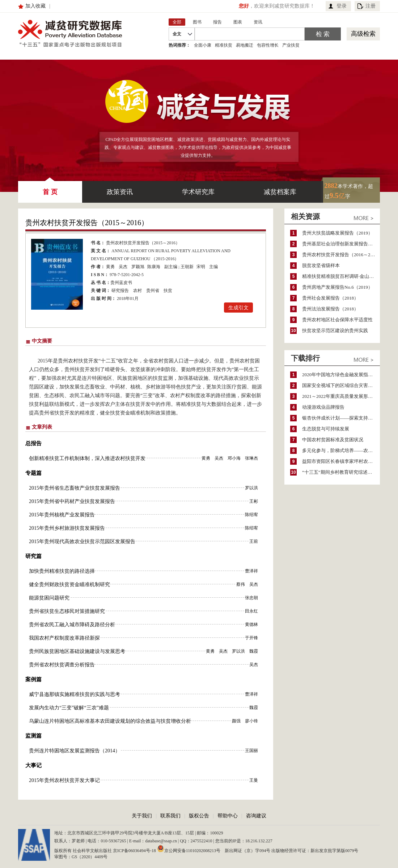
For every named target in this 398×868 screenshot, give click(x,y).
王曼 (254, 780)
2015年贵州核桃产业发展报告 (62, 515)
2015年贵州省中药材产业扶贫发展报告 (72, 501)
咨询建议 (256, 816)
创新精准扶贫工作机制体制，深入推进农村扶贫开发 (87, 458)
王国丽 (251, 751)
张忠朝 (251, 598)
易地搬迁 (245, 45)
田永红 (251, 611)
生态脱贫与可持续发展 (326, 429)
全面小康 (203, 45)
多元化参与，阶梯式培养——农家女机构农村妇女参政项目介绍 (341, 450)
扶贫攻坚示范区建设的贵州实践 (335, 330)
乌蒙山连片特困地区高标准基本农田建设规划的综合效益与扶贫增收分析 (110, 721)
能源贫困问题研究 (49, 598)
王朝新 (187, 267)
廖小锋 (251, 721)
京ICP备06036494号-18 (134, 851)
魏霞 (254, 651)
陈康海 (154, 267)
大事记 (33, 765)
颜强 (236, 721)
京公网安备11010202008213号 (189, 848)
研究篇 (33, 556)
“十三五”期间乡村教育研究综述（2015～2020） (341, 472)
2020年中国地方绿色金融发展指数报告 (341, 375)
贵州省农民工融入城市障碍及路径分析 (72, 625)
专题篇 (33, 473)
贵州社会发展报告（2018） (330, 298)
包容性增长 (268, 45)
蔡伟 (241, 584)
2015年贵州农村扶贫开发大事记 (64, 780)
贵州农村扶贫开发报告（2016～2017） (341, 255)
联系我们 (170, 816)
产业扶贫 (291, 45)
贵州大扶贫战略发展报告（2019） (337, 233)
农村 (137, 291)
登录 (342, 6)
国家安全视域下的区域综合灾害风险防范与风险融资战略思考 (341, 385)
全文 (177, 34)
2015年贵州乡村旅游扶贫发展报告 (67, 528)
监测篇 (33, 736)
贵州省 (153, 291)
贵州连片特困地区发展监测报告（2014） (75, 751)
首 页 (50, 188)
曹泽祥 (251, 571)
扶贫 (168, 291)
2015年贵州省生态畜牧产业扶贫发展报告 (75, 488)
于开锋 (251, 638)
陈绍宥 (251, 515)
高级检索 (363, 34)
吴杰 (123, 267)
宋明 (201, 267)
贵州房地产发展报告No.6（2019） (337, 287)
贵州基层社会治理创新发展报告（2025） (341, 244)
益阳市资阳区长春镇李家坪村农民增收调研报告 (341, 461)
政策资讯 (120, 192)
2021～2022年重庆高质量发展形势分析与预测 (341, 396)
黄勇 (110, 267)
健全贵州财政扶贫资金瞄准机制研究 (69, 585)
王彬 (254, 501)
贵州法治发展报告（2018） (330, 309)
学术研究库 (198, 192)
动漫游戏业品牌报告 (323, 407)
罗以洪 (251, 488)
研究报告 (120, 291)
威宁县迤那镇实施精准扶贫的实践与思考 (75, 694)
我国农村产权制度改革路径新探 (64, 638)
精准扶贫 (224, 45)
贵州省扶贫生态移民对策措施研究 (67, 611)
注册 (371, 6)
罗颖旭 (138, 267)
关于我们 (142, 816)
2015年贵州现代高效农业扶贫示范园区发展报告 (82, 542)
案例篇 (33, 679)
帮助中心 (228, 816)
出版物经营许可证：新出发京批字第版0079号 (315, 851)
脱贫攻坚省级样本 (321, 265)
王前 (254, 541)
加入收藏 (35, 6)
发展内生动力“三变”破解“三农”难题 (69, 708)
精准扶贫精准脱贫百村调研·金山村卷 (340, 276)
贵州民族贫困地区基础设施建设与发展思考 (77, 651)
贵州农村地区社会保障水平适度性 (337, 320)
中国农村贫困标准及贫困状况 (333, 440)
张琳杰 (251, 458)
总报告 (33, 443)
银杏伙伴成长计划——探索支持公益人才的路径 (341, 418)
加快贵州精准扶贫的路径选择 (62, 571)
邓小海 (234, 458)
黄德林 (251, 624)
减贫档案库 (280, 192)
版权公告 (199, 816)
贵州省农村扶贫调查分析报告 (62, 665)
